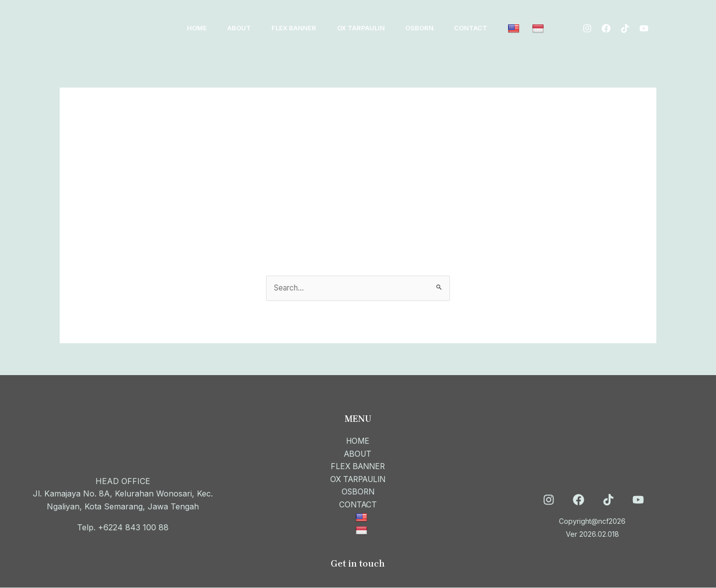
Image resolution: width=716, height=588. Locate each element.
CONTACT (489, 28)
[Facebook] (610, 22)
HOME (198, 28)
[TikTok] (608, 501)
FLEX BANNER (302, 28)
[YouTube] (638, 501)
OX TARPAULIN (372, 28)
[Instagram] (591, 22)
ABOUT (244, 28)
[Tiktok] (628, 22)
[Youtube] (596, 35)
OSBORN (434, 28)
